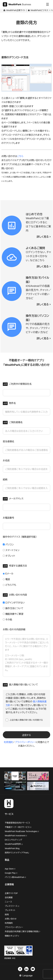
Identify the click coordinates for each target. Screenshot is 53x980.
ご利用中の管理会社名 (17, 384)
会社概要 (9, 897)
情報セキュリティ (12, 936)
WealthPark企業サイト (16, 10)
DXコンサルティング (13, 840)
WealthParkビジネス (39, 10)
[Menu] (47, 4)
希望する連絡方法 (15, 566)
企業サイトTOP (11, 893)
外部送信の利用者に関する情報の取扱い (22, 932)
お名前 (6, 461)
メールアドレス (13, 499)
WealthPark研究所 (13, 844)
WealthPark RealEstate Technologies (22, 831)
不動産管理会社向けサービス (17, 823)
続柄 (5, 480)
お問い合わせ (11, 919)
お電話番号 (8, 518)
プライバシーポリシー (25, 742)
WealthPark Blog (12, 848)
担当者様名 (8, 441)
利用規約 (8, 742)
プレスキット (10, 910)
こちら (20, 156)
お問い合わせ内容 (15, 595)
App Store (10, 869)
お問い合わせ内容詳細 (14, 629)
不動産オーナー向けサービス (18, 827)
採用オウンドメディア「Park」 (17, 853)
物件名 (9, 403)
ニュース (8, 902)
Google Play (11, 873)
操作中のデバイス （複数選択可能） (20, 537)
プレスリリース (12, 906)
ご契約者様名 (13, 423)
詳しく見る (43, 237)
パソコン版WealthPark (15, 877)
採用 (7, 915)
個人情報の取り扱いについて (20, 685)
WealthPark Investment (16, 836)
